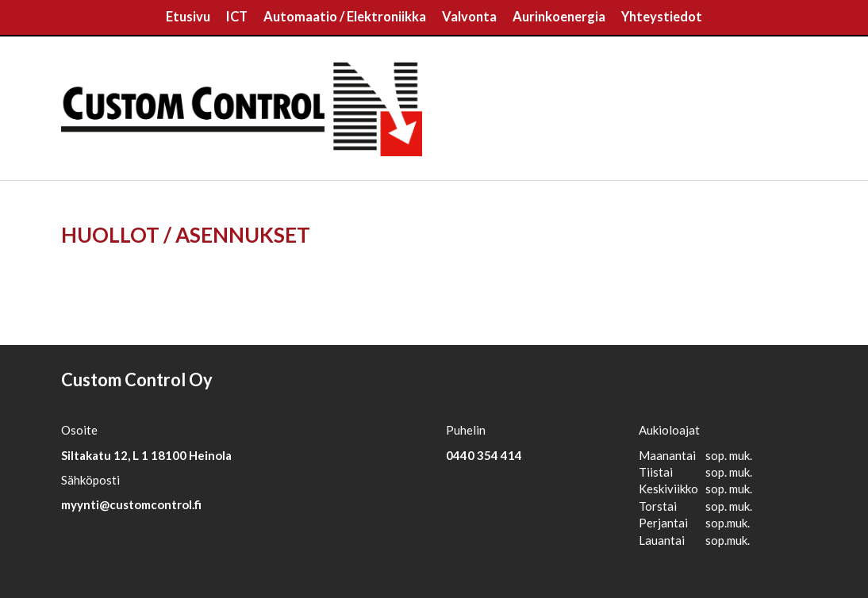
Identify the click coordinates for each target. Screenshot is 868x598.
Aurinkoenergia (559, 17)
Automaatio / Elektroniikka (345, 17)
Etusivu (188, 17)
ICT (237, 17)
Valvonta (469, 17)
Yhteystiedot (662, 17)
